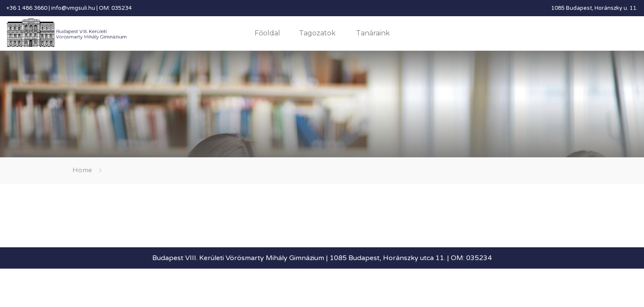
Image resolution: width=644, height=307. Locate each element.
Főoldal (267, 33)
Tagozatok (317, 33)
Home (82, 170)
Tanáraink (373, 33)
